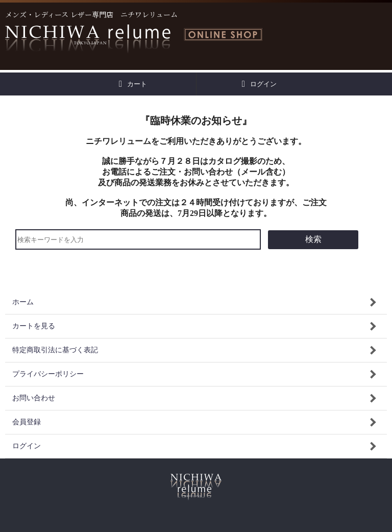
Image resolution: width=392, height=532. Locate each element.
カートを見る (34, 326)
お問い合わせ (34, 398)
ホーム (23, 302)
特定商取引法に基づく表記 (55, 350)
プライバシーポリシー (48, 374)
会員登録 (27, 422)
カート (133, 84)
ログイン (259, 84)
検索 (313, 239)
